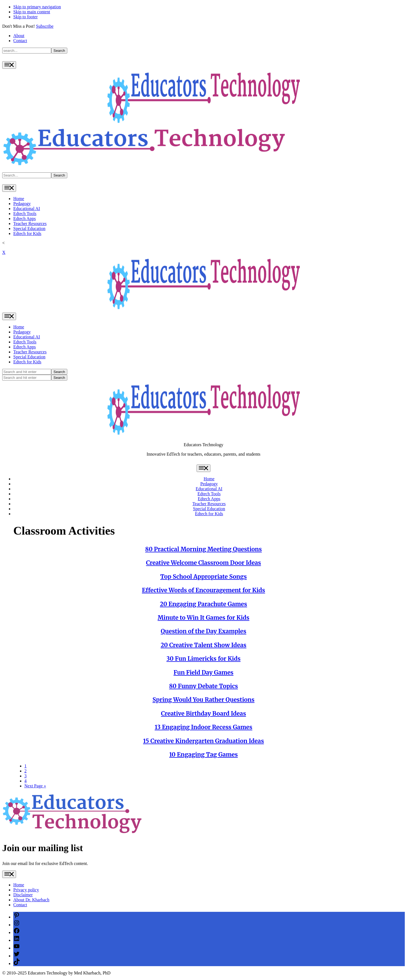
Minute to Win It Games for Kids (203, 618)
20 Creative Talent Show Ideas (203, 645)
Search (59, 51)
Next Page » (35, 786)
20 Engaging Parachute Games (204, 604)
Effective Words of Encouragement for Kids (204, 590)
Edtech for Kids (27, 233)
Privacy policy (26, 890)
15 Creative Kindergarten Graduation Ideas (204, 741)
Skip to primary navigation (37, 7)
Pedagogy (22, 204)
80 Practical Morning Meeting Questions (203, 549)
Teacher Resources (30, 224)
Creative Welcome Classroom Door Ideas (203, 563)
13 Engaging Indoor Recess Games (204, 727)
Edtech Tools (25, 214)
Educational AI (27, 209)
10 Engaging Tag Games (203, 755)
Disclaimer (23, 895)
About (19, 36)
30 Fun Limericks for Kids (203, 659)
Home (19, 199)
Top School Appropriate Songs (204, 577)
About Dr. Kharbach (31, 900)
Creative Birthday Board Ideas (203, 714)
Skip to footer (25, 17)
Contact (20, 41)
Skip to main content (32, 12)
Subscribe (45, 26)
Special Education (29, 229)
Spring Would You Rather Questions (203, 700)
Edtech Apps (25, 219)
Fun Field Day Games (203, 673)
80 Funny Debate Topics (204, 686)
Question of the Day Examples (203, 631)
